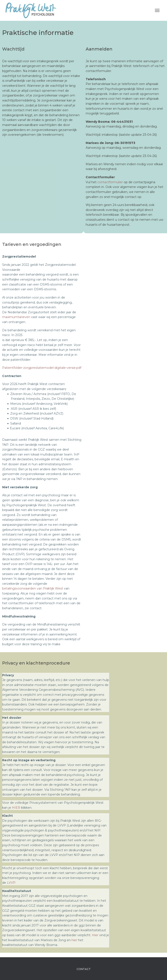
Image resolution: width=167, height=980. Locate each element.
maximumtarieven (16, 317)
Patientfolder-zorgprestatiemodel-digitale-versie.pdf (42, 368)
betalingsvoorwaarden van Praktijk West (33, 588)
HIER (16, 808)
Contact (84, 969)
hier (75, 940)
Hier (96, 935)
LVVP (11, 883)
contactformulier (110, 182)
